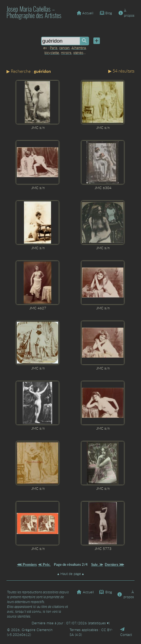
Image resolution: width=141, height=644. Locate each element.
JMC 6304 (103, 188)
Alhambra (79, 48)
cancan (64, 48)
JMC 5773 (103, 549)
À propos (127, 13)
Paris (54, 48)
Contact (126, 632)
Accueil (85, 13)
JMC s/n (38, 128)
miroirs (66, 53)
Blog (106, 13)
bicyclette (52, 53)
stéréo (78, 53)
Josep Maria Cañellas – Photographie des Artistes (34, 13)
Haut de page (71, 574)
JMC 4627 (38, 308)
